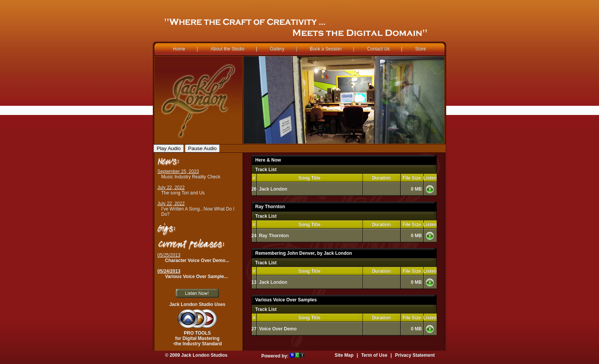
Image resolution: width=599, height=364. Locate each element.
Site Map (344, 355)
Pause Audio (202, 148)
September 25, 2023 (178, 171)
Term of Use (374, 355)
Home (179, 49)
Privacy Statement (415, 355)
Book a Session (326, 49)
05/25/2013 (169, 255)
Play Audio (169, 148)
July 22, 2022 (171, 188)
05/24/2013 (169, 271)
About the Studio (227, 49)
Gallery (277, 49)
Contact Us (378, 49)
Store (421, 49)
